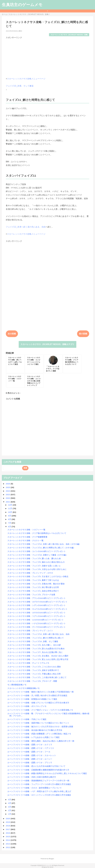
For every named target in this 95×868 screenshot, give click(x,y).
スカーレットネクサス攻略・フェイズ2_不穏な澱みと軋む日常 (34, 674)
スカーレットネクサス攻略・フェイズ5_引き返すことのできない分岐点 (38, 576)
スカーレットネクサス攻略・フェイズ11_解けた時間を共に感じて (36, 638)
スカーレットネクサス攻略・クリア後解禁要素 (27, 537)
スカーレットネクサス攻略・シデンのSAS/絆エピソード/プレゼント (36, 605)
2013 (8, 844)
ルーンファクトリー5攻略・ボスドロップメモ (27, 706)
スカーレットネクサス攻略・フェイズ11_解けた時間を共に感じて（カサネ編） (41, 548)
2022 (8, 498)
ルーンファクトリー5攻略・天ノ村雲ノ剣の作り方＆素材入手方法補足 (37, 696)
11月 (10, 508)
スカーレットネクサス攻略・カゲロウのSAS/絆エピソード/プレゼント (37, 602)
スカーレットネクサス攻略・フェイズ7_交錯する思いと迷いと (34, 566)
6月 (10, 527)
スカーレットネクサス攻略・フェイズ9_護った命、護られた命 (34, 558)
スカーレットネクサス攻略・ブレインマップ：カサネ (30, 573)
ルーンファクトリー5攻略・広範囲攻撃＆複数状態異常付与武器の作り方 (38, 770)
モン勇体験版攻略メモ (17, 685)
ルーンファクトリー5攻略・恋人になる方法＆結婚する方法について (36, 766)
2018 (8, 826)
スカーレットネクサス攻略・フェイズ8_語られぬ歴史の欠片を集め (36, 649)
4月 (10, 803)
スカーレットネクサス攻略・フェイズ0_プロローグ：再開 (32, 681)
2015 (8, 837)
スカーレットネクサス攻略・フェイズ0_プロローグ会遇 (31, 595)
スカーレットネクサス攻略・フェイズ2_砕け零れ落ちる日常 (33, 587)
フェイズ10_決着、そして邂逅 (20, 86)
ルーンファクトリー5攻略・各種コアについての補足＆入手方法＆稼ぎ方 (38, 703)
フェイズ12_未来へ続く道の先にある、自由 (26, 227)
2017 (8, 829)
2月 (10, 810)
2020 (8, 819)
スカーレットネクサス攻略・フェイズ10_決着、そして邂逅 (33, 641)
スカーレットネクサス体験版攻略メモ (24, 688)
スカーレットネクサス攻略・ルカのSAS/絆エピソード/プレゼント (36, 620)
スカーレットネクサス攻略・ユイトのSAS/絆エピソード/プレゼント (36, 551)
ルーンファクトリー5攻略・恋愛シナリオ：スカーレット (32, 755)
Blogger (51, 859)
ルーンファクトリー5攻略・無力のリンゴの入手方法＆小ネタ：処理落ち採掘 (40, 727)
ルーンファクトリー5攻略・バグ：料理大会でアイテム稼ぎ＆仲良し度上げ (39, 791)
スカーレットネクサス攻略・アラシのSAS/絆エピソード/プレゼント (36, 598)
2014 (8, 840)
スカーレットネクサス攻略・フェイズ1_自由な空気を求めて (33, 591)
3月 (10, 807)
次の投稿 (12, 334)
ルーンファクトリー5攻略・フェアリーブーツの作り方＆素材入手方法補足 (39, 784)
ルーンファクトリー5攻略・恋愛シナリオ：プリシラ (30, 763)
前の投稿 (83, 334)
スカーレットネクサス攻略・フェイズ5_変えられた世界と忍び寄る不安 (38, 659)
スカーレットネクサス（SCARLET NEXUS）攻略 (69, 35)
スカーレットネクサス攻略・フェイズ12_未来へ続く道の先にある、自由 (38, 634)
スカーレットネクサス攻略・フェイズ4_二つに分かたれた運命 (34, 667)
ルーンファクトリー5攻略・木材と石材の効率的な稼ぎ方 (32, 777)
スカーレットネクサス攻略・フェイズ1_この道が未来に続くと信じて (37, 677)
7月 (10, 523)
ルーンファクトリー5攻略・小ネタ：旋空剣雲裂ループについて (35, 788)
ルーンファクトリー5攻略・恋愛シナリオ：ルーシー (30, 759)
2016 (8, 833)
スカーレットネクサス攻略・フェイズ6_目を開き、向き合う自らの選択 (38, 656)
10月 (10, 512)
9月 (10, 516)
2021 (8, 502)
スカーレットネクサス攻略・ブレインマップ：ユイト (30, 631)
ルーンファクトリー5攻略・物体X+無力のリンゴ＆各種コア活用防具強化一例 (40, 692)
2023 (8, 495)
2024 (8, 491)
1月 (10, 814)
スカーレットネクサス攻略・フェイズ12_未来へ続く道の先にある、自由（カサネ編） (44, 544)
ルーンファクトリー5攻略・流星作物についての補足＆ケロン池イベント (38, 723)
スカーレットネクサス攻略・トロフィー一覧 (26, 530)
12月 (10, 505)
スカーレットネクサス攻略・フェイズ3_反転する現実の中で (33, 670)
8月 (10, 519)
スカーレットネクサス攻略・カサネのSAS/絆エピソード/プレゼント (36, 613)
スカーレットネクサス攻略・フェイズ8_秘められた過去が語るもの (36, 562)
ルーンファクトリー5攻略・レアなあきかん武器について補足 (34, 737)
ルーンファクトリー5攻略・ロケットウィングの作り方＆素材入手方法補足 (39, 795)
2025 (8, 487)
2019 (8, 822)
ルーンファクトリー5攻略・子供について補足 (27, 719)
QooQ (51, 867)
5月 (10, 800)
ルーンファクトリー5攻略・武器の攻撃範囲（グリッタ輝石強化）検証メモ (39, 734)
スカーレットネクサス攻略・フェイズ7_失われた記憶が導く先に (35, 652)
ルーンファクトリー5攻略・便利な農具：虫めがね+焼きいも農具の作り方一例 (41, 741)
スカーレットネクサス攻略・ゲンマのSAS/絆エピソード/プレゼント (36, 627)
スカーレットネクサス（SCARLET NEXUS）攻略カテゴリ (47, 344)
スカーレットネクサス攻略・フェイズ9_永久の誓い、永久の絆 (34, 645)
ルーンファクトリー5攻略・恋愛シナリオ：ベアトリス (31, 748)
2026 (8, 484)
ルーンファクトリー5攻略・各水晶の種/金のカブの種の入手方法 (35, 730)
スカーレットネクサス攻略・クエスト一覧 (25, 540)
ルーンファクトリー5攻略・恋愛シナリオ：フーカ (29, 752)
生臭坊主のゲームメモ (22, 5)
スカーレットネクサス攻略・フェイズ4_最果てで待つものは (33, 580)
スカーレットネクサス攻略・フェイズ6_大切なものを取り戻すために (37, 569)
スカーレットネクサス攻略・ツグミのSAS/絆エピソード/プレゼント (36, 616)
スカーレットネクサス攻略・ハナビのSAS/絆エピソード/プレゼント (36, 623)
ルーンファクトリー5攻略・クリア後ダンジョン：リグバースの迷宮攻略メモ (40, 710)
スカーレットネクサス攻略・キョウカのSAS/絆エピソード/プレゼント (37, 609)
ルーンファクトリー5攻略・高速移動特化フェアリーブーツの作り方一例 (38, 781)
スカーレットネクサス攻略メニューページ (26, 79)
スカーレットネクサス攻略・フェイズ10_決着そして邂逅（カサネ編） (37, 555)
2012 (8, 847)
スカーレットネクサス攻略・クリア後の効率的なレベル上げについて (37, 533)
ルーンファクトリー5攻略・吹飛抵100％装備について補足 (32, 699)
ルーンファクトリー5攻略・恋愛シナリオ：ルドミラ (30, 745)
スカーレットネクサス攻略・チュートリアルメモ (28, 663)
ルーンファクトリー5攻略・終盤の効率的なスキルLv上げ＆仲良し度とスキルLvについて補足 (47, 773)
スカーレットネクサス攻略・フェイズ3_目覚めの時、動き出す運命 (36, 584)
